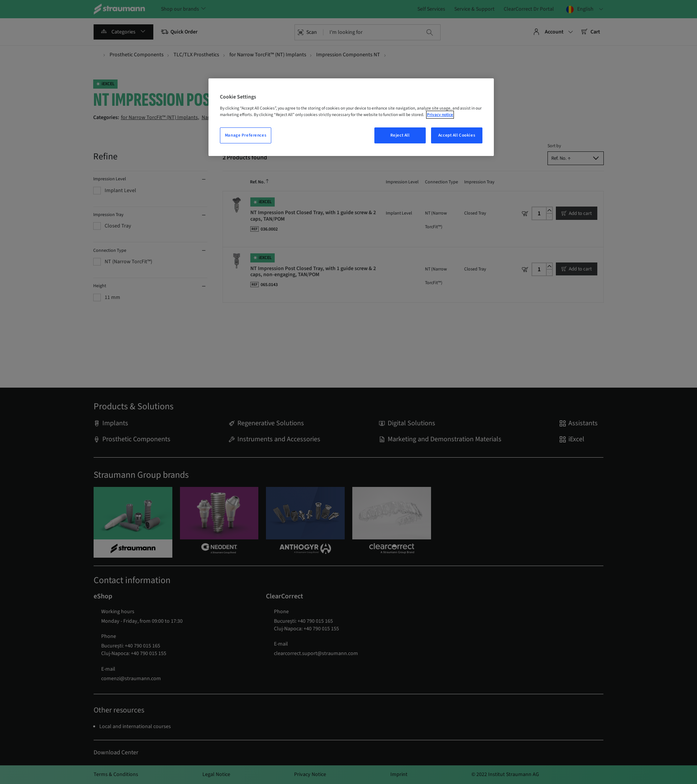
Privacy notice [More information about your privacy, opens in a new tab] (440, 115)
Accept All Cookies (457, 135)
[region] (351, 117)
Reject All (400, 135)
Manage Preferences (246, 135)
